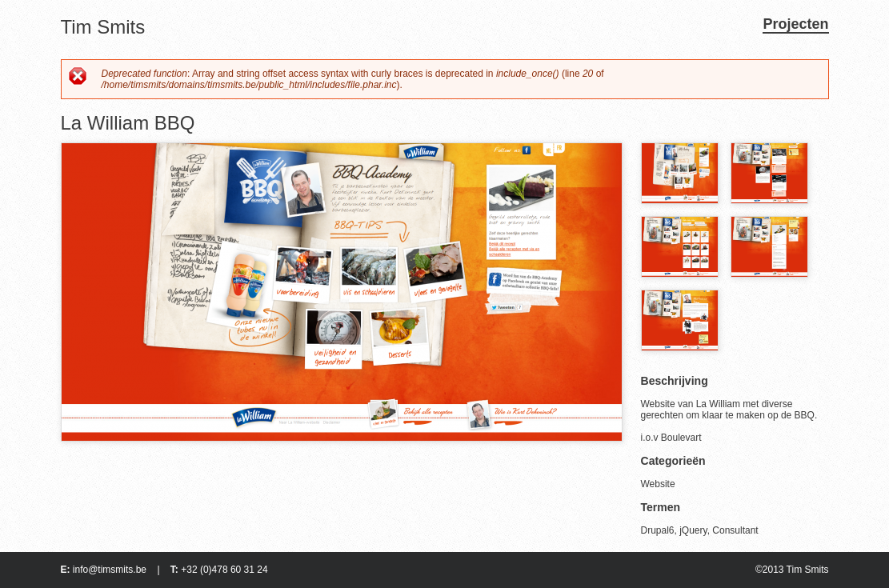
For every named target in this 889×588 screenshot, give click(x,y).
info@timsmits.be (110, 570)
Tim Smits (103, 27)
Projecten (795, 24)
